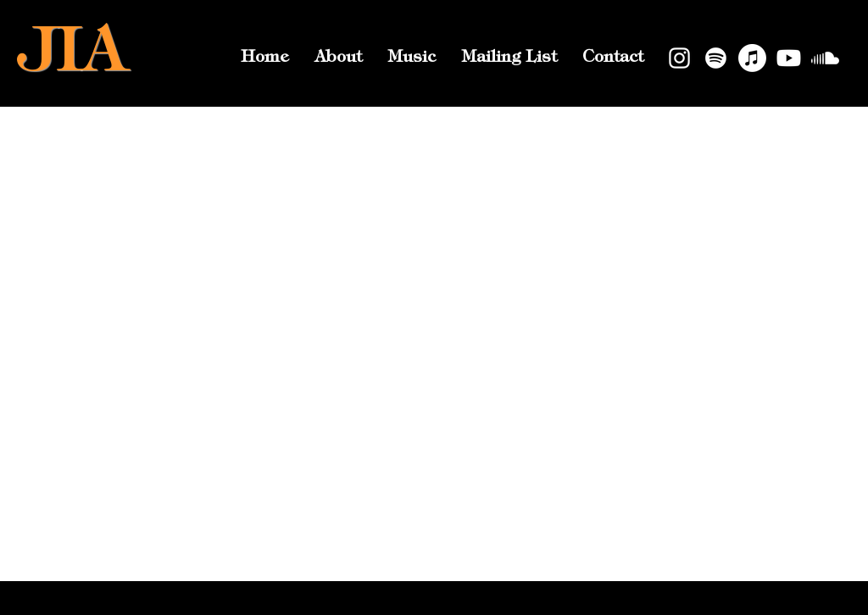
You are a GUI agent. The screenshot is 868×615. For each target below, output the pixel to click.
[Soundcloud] (825, 58)
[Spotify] (716, 58)
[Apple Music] (752, 58)
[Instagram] (679, 58)
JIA (73, 55)
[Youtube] (789, 58)
